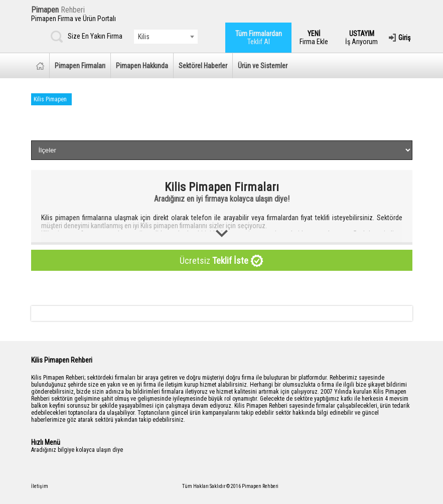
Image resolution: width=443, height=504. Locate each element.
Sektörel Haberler (203, 66)
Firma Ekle (314, 38)
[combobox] (166, 37)
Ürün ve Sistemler (263, 66)
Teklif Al (259, 38)
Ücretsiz (221, 261)
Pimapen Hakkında (142, 66)
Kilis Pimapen (50, 99)
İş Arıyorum (361, 38)
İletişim (40, 486)
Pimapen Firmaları (80, 66)
